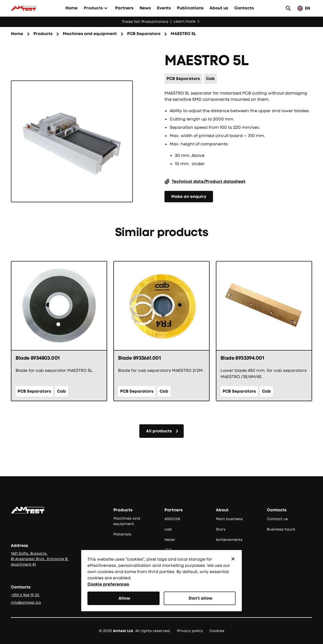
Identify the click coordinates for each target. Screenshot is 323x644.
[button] (233, 559)
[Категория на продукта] (144, 34)
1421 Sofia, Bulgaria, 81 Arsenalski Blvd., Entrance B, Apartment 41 (40, 559)
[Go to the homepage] (28, 510)
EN (307, 8)
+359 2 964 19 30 (25, 595)
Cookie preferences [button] (108, 584)
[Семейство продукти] (90, 34)
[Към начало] (23, 8)
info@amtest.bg (26, 602)
